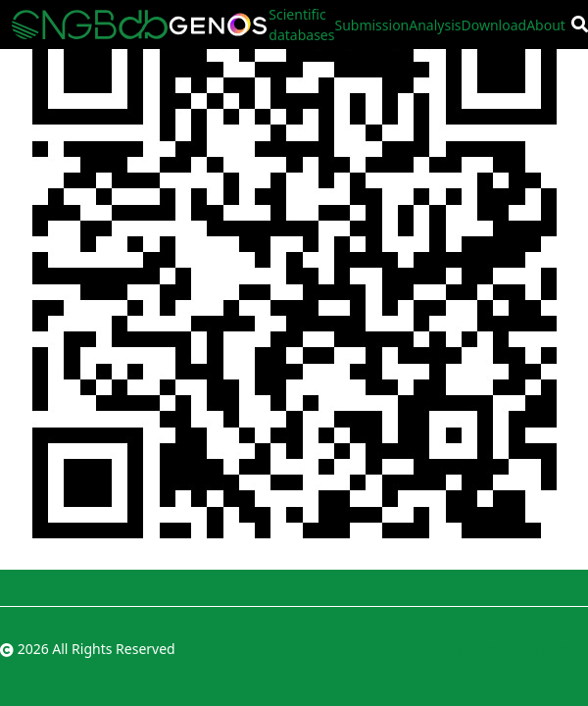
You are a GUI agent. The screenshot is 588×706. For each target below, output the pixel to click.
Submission (371, 25)
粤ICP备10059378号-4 (519, 649)
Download (494, 25)
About (546, 25)
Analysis (435, 25)
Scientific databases (301, 25)
